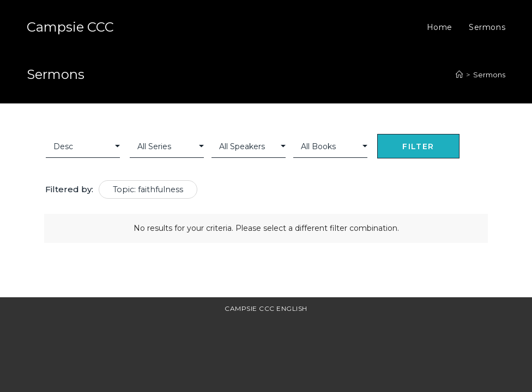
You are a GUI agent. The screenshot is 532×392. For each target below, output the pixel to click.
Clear (476, 148)
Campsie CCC (70, 27)
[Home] (459, 75)
